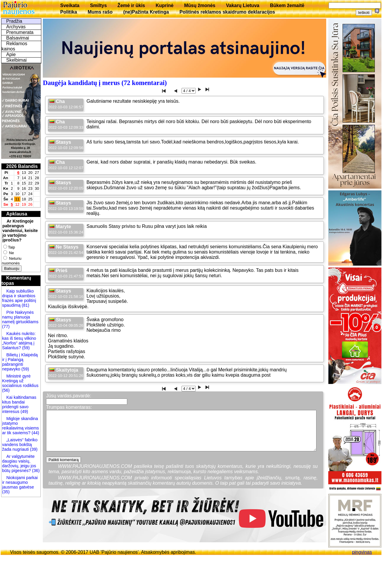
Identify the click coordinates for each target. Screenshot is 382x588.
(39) (33, 449)
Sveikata (70, 5)
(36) (35, 471)
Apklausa (17, 214)
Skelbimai (16, 60)
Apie (11, 54)
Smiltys (98, 5)
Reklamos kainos (14, 46)
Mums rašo (100, 12)
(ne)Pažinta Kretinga (146, 12)
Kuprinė (164, 5)
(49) (24, 411)
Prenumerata (20, 32)
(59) (25, 348)
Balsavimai (18, 38)
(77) (6, 326)
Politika (69, 12)
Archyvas (16, 27)
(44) (35, 433)
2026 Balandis (22, 166)
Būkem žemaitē (287, 5)
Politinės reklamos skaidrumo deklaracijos (227, 12)
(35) (6, 492)
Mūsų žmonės (200, 5)
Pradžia (14, 21)
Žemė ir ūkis (131, 5)
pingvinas (362, 552)
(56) (6, 390)
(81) (25, 305)
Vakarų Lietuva (243, 5)
